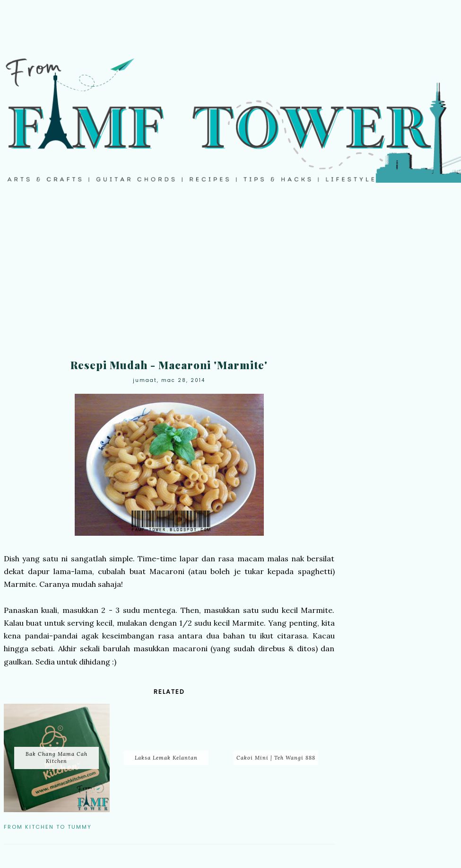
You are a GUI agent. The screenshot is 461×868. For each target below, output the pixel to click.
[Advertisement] (230, 277)
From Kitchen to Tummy (48, 827)
